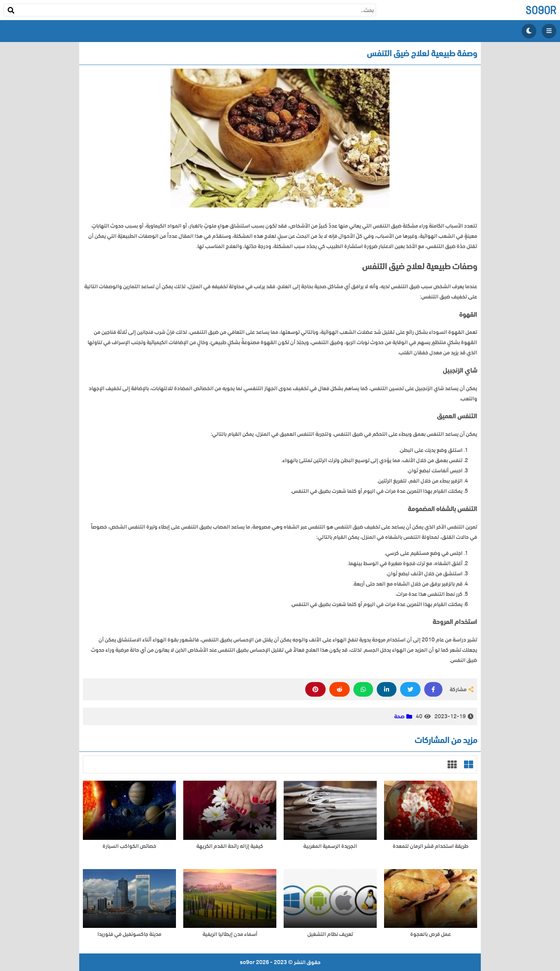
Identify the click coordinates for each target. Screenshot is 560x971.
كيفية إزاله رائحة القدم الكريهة (230, 846)
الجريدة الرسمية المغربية (330, 846)
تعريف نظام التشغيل (330, 934)
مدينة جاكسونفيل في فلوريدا (129, 934)
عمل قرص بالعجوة (431, 934)
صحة (399, 716)
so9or (541, 10)
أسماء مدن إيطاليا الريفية (230, 934)
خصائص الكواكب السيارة (129, 846)
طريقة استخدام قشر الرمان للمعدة (431, 846)
